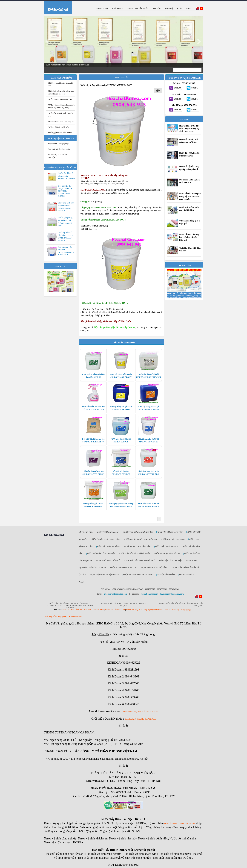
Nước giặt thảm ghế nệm (59, 127)
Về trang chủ (86, 532)
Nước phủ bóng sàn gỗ (108, 561)
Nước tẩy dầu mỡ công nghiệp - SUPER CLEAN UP (66, 176)
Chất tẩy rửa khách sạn (170, 532)
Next (199, 41)
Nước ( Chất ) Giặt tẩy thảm (105, 539)
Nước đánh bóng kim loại (124, 568)
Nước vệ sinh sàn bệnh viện (105, 575)
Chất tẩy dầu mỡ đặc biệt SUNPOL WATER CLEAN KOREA (66, 236)
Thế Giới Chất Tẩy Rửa (94, 610)
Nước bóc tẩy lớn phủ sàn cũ (140, 561)
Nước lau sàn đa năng (173, 539)
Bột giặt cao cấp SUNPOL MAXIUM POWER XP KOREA (66, 251)
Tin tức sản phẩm (166, 575)
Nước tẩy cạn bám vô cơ (167, 553)
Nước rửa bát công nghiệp (101, 553)
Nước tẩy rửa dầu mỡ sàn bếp (134, 553)
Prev (48, 41)
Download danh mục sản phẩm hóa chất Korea (140, 712)
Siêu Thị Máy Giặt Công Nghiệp (178, 610)
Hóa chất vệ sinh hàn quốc (59, 149)
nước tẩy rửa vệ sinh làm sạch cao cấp (180, 824)
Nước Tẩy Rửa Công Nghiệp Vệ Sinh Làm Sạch (63, 616)
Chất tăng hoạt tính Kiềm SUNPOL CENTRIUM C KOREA (66, 207)
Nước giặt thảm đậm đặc (137, 546)
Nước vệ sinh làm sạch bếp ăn (61, 122)
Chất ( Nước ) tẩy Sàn (108, 532)
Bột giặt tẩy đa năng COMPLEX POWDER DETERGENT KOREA (65, 191)
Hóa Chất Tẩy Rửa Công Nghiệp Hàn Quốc (145, 610)
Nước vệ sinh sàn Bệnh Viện (60, 99)
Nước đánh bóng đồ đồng (155, 568)
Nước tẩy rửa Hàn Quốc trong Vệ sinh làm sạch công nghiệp (190, 196)
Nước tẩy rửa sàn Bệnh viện (138, 532)
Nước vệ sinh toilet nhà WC (138, 575)
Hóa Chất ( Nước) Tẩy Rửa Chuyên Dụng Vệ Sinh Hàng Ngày (189, 128)
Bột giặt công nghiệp (171, 561)
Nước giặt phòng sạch (167, 546)
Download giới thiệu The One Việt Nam (140, 719)
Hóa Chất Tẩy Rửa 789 (115, 610)
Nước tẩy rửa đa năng (108, 546)
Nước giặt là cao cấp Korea (60, 133)
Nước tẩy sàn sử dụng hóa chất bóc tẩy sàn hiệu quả (189, 237)
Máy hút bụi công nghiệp (58, 143)
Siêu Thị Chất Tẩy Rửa (72, 610)
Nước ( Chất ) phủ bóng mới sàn (141, 539)
